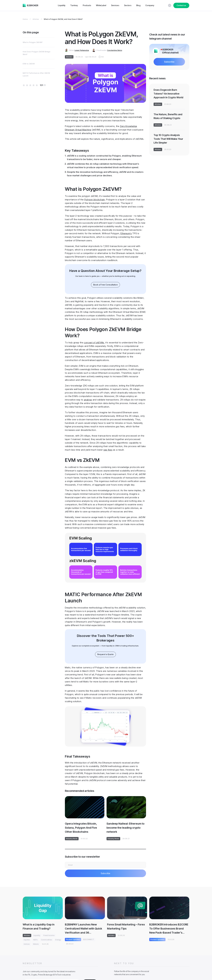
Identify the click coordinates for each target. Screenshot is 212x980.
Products (87, 5)
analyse (88, 400)
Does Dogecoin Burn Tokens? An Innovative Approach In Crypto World (168, 94)
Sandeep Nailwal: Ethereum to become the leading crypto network (125, 828)
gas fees (108, 450)
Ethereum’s (126, 233)
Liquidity (62, 5)
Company (150, 5)
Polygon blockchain (95, 200)
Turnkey (74, 5)
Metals (36, 944)
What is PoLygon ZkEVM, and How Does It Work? (63, 19)
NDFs (35, 940)
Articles (36, 19)
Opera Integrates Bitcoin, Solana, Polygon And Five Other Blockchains (81, 828)
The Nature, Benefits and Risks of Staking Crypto (168, 116)
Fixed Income (49, 935)
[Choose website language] (170, 5)
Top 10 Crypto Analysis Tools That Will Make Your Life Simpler (168, 139)
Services (115, 5)
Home (25, 19)
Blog (138, 5)
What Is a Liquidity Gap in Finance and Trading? (39, 927)
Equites (27, 940)
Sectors (128, 5)
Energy (58, 940)
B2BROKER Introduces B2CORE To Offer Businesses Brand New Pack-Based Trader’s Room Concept (169, 929)
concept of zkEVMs (94, 343)
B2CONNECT (89, 939)
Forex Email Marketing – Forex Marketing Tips (126, 927)
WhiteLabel (101, 5)
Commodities (47, 940)
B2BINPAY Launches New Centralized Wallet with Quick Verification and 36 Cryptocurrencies (83, 929)
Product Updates (73, 939)
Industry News (72, 839)
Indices (27, 944)
